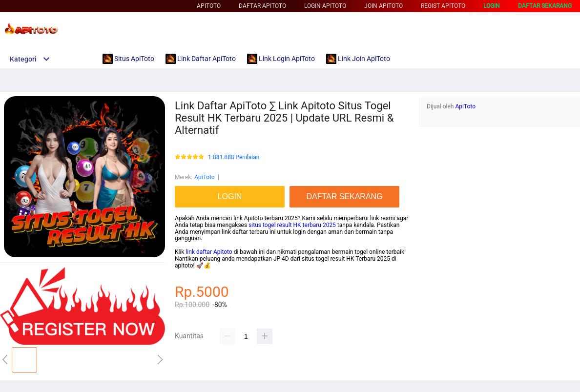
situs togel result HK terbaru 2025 (292, 225)
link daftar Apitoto (209, 252)
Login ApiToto (325, 6)
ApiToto (209, 6)
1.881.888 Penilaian (234, 157)
